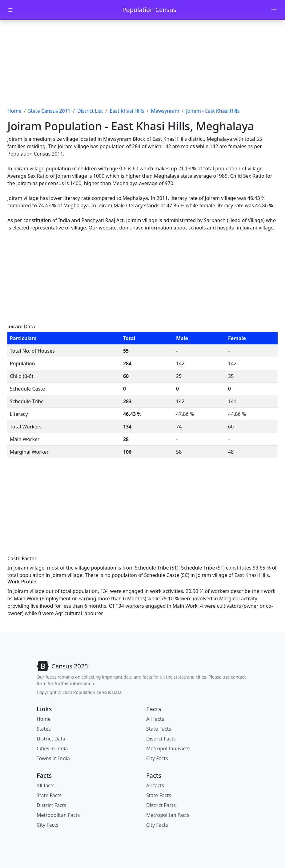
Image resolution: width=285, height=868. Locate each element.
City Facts (157, 758)
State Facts (159, 729)
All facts (155, 719)
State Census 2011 (49, 111)
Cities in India (52, 748)
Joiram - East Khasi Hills (213, 111)
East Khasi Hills (127, 111)
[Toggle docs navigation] (10, 10)
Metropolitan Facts (168, 748)
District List (90, 111)
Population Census (149, 10)
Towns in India (53, 758)
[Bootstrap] (62, 666)
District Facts (161, 739)
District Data (51, 739)
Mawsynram (165, 111)
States (44, 729)
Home (14, 111)
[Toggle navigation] (274, 10)
